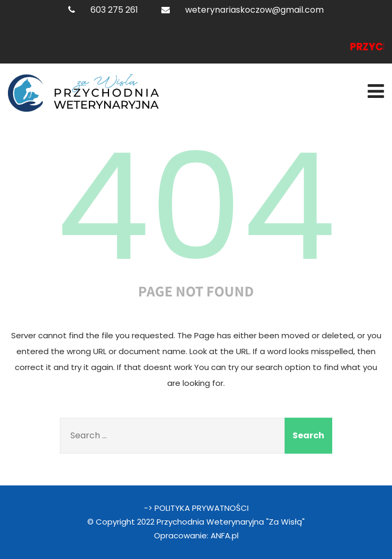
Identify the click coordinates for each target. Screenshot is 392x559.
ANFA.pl (225, 535)
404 (196, 207)
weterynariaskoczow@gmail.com (254, 10)
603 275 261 (114, 10)
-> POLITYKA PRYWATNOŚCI (196, 508)
